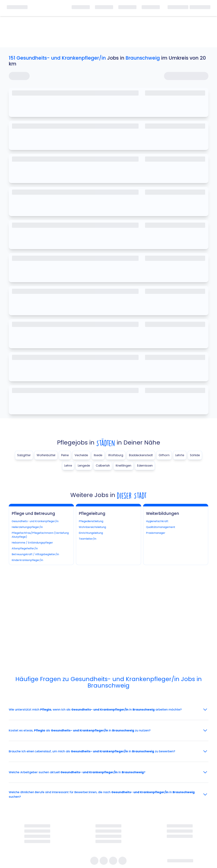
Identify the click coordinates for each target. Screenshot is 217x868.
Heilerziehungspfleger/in (27, 527)
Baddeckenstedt (141, 455)
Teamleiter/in (88, 539)
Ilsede (98, 455)
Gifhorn (164, 455)
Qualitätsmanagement (161, 527)
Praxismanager (156, 533)
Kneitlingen (123, 466)
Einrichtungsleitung (91, 533)
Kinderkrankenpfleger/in (27, 560)
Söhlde (195, 455)
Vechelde (81, 455)
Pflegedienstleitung (91, 521)
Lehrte (180, 455)
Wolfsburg (116, 455)
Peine (65, 455)
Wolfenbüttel (46, 455)
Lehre (68, 466)
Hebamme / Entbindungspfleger (32, 543)
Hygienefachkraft (157, 521)
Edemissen (145, 466)
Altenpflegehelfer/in (25, 548)
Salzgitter (24, 455)
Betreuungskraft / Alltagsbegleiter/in (35, 554)
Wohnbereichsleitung (92, 527)
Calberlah (103, 466)
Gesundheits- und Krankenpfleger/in (35, 521)
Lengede (84, 466)
